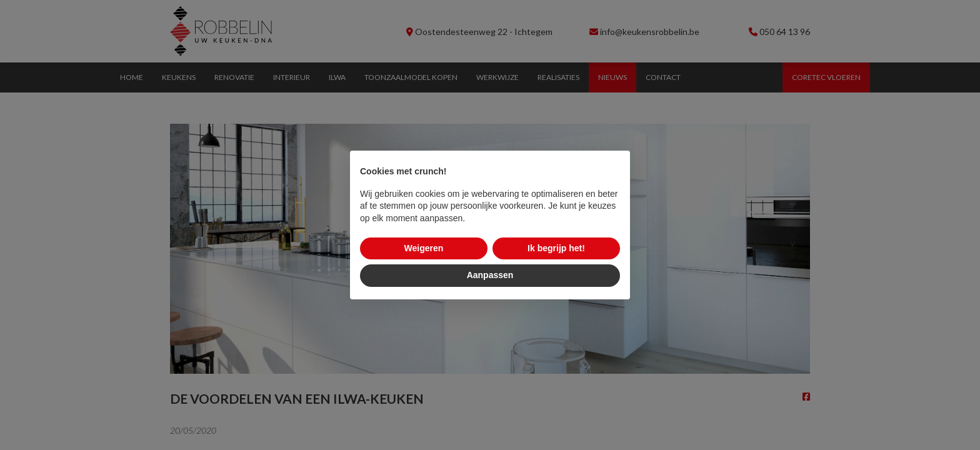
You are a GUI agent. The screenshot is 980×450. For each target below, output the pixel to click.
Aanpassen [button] (490, 275)
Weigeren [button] (424, 248)
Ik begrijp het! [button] (556, 248)
